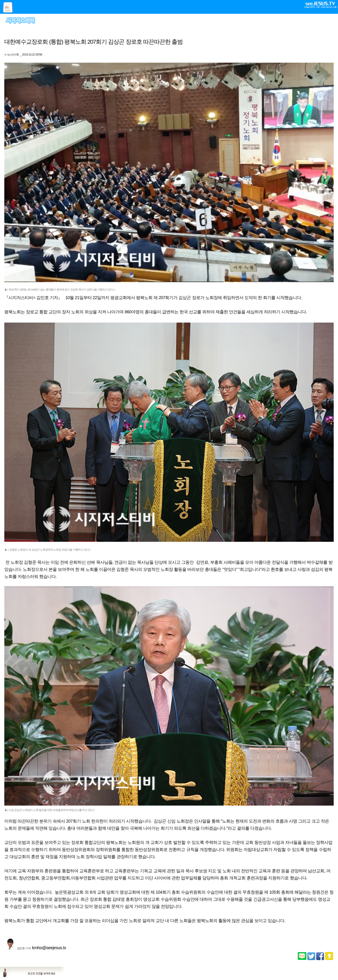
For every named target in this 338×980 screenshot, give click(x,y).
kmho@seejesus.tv (49, 948)
